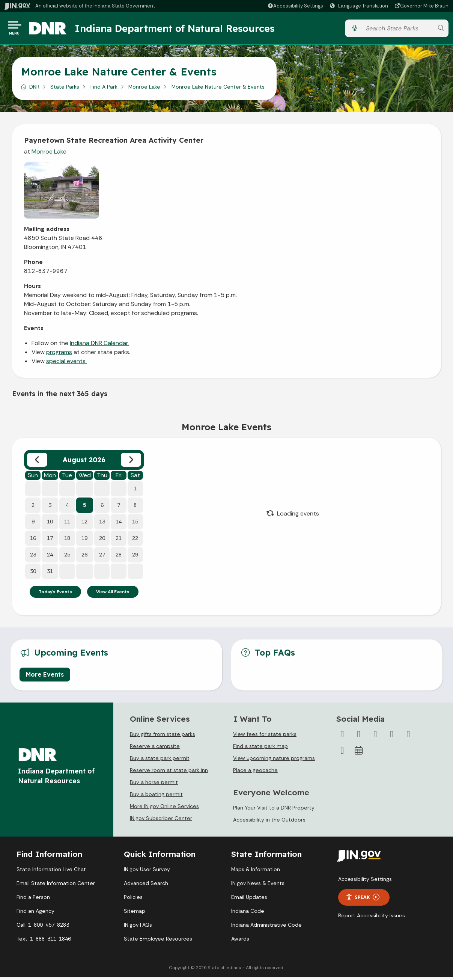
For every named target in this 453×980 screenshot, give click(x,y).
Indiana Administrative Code (266, 928)
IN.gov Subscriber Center (161, 821)
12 (84, 525)
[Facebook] (342, 737)
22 (135, 541)
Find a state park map (260, 749)
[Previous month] (37, 463)
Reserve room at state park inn (169, 773)
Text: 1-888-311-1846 (44, 942)
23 (33, 558)
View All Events (113, 595)
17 (50, 541)
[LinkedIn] (408, 737)
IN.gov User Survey (147, 872)
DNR (34, 90)
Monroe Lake (144, 90)
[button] (295, 6)
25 (67, 558)
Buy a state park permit (160, 761)
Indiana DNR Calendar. (99, 346)
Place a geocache (255, 773)
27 (102, 558)
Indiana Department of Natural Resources (182, 30)
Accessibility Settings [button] (365, 882)
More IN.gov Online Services (164, 809)
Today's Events (55, 595)
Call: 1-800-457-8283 (43, 928)
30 (33, 574)
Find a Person (33, 900)
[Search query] (398, 30)
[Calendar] (359, 754)
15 (135, 525)
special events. (66, 364)
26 (84, 558)
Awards (240, 942)
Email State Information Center (56, 886)
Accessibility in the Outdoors (269, 823)
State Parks (65, 90)
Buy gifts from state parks (163, 737)
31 (50, 574)
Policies (133, 900)
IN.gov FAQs (138, 928)
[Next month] (131, 463)
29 (135, 558)
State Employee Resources (158, 942)
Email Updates (249, 900)
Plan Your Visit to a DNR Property (274, 811)
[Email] (342, 754)
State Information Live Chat (51, 872)
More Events (45, 677)
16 (33, 541)
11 (67, 525)
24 (50, 558)
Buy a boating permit (156, 797)
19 (84, 541)
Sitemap (135, 914)
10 (50, 525)
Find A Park (104, 90)
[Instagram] (375, 737)
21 (119, 541)
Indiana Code (248, 914)
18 (67, 541)
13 (102, 525)
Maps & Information (256, 872)
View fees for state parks (265, 737)
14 (119, 525)
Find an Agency (35, 914)
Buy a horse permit (154, 785)
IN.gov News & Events (258, 886)
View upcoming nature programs (274, 761)
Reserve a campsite (155, 749)
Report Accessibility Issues (372, 918)
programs (59, 355)
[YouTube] (392, 737)
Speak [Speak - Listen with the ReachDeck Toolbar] (363, 900)
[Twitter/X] (359, 737)
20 (102, 541)
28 (119, 558)
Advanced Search (146, 886)
